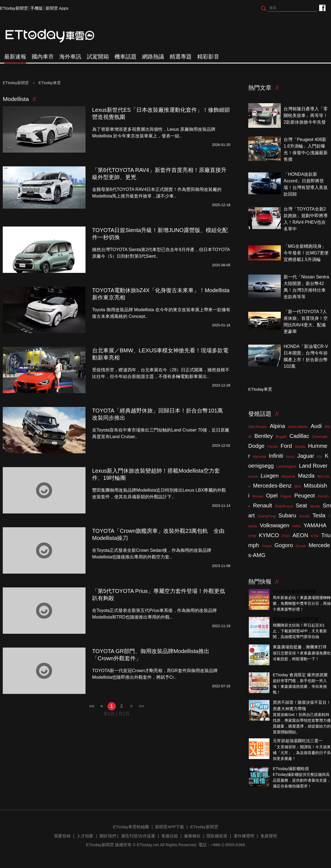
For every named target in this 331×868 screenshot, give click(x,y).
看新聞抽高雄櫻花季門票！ (298, 619)
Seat (301, 505)
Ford (286, 446)
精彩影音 (208, 57)
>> (141, 706)
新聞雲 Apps (57, 8)
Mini (298, 486)
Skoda (315, 506)
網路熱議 (153, 57)
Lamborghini (286, 466)
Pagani (286, 496)
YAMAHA (315, 525)
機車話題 (126, 57)
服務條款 (192, 836)
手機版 (37, 8)
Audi (316, 426)
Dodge (256, 446)
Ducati (301, 546)
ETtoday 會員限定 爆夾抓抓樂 (300, 675)
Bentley (264, 436)
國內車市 (43, 57)
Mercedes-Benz (272, 486)
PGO (286, 536)
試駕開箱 (98, 57)
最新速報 (15, 57)
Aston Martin (298, 427)
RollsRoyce (284, 506)
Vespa (267, 546)
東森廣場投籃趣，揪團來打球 (300, 647)
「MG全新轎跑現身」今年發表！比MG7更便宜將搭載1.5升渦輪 (306, 253)
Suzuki (304, 516)
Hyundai (260, 456)
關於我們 (108, 836)
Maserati (288, 476)
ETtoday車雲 (55, 36)
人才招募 (85, 836)
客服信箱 (170, 836)
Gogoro (284, 545)
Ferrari (273, 447)
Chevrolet (320, 437)
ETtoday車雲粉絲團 (322, 8)
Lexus (253, 476)
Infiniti (276, 456)
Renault (262, 505)
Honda (300, 447)
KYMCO (269, 535)
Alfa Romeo (258, 427)
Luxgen (270, 476)
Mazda (306, 476)
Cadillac (299, 436)
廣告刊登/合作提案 (138, 836)
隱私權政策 (217, 836)
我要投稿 (62, 836)
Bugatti (281, 437)
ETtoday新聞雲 (14, 8)
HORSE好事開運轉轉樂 (295, 591)
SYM (252, 536)
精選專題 (181, 57)
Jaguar (306, 456)
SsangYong (266, 516)
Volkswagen (275, 525)
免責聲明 (269, 836)
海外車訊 (70, 57)
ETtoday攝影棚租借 (291, 769)
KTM (315, 536)
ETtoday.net (148, 845)
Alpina (277, 426)
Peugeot (305, 496)
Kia (320, 456)
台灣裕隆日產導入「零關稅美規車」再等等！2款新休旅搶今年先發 (306, 115)
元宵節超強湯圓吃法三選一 (298, 741)
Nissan (258, 496)
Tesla (319, 515)
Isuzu (290, 456)
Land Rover (313, 466)
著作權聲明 (244, 836)
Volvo (297, 526)
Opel (272, 496)
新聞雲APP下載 (169, 827)
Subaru (287, 515)
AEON (300, 535)
